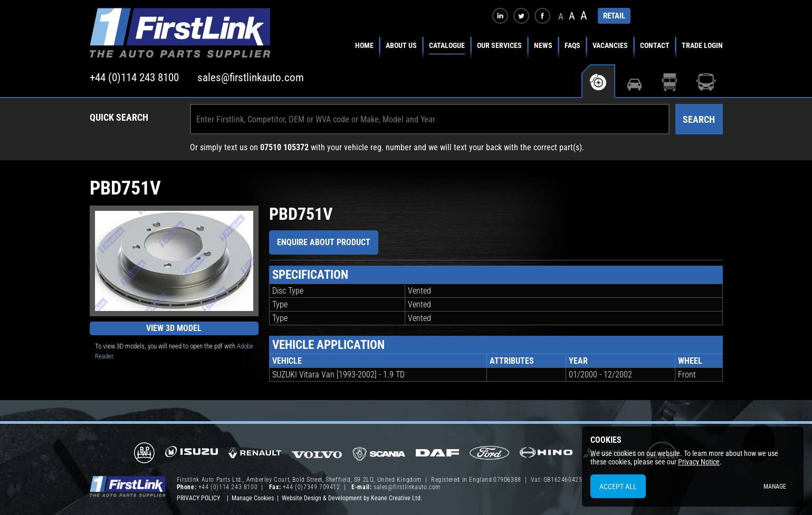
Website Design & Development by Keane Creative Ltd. (352, 498)
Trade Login (702, 45)
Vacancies (610, 45)
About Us (401, 45)
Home (364, 45)
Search (699, 119)
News (543, 45)
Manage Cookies (253, 498)
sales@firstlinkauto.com (251, 77)
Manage (775, 487)
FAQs (572, 45)
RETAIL (614, 16)
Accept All (618, 487)
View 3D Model (174, 328)
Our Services (499, 45)
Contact (655, 45)
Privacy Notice (699, 462)
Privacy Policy (198, 498)
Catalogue (447, 45)
